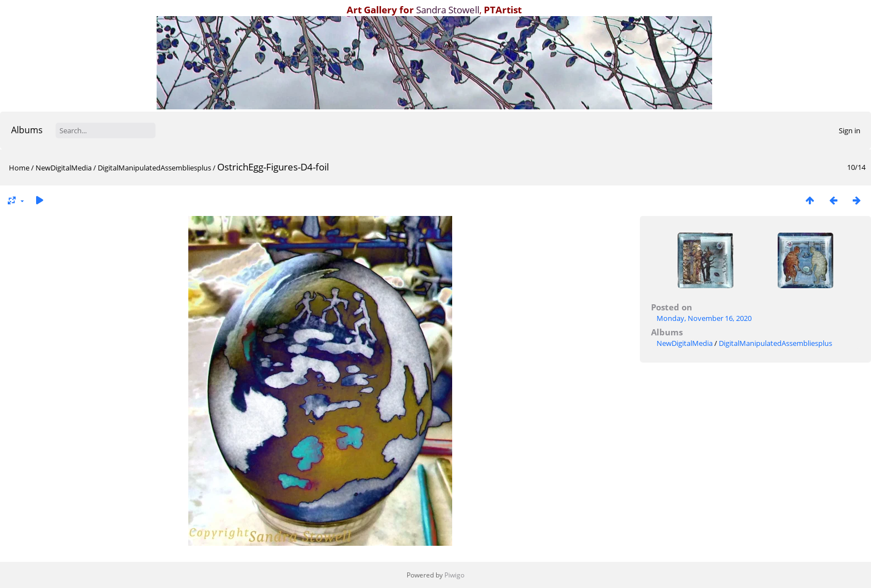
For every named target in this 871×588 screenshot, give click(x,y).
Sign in (850, 130)
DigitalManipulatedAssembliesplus (154, 168)
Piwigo (454, 575)
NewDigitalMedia (64, 168)
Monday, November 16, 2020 (704, 318)
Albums (27, 130)
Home (19, 168)
